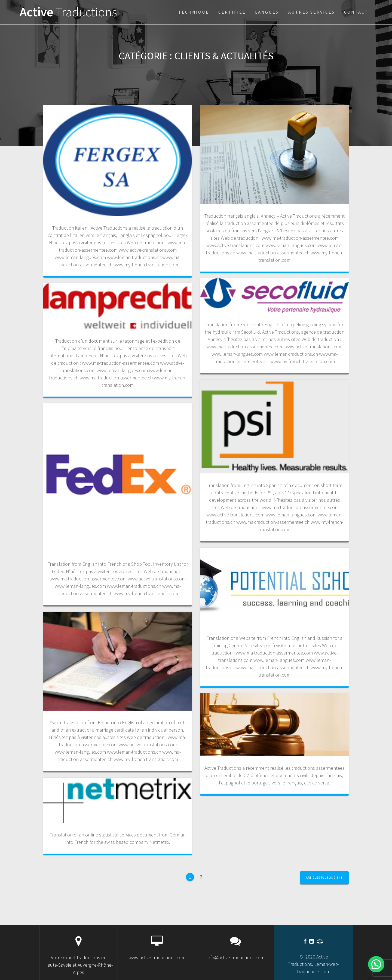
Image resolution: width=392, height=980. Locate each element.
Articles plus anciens (324, 878)
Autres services (312, 12)
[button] (376, 964)
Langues (267, 12)
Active (68, 12)
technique (194, 12)
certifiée (232, 12)
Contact (356, 12)
